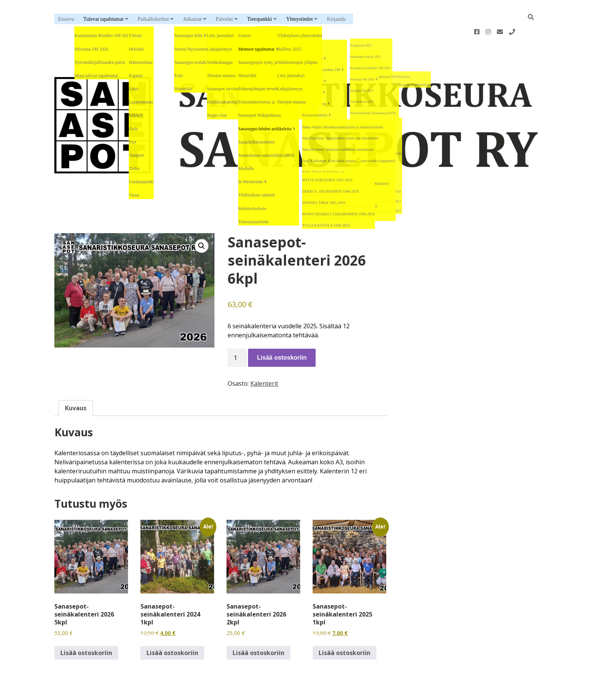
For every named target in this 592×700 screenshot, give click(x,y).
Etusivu (66, 19)
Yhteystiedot (299, 19)
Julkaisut (192, 19)
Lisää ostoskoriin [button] (86, 629)
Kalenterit (264, 359)
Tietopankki (259, 19)
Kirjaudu (336, 19)
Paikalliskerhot (153, 19)
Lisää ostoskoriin (282, 333)
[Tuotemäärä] (237, 334)
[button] (202, 222)
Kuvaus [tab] (76, 384)
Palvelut (224, 19)
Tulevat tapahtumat (103, 19)
